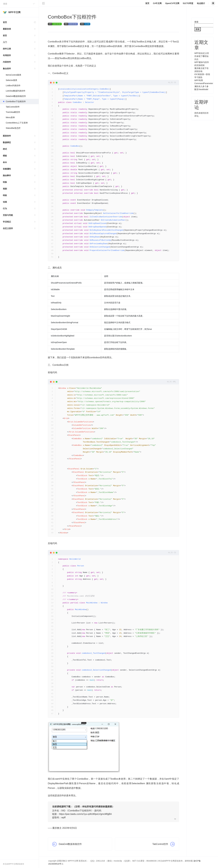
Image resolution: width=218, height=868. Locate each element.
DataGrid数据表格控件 (16, 96)
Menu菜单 (10, 117)
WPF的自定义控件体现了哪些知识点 (202, 56)
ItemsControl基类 (13, 75)
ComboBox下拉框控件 (16, 101)
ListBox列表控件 (13, 86)
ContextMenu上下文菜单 (17, 123)
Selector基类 (11, 80)
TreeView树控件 (13, 112)
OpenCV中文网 (172, 3)
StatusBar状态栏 (13, 128)
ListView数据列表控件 (16, 91)
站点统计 (201, 3)
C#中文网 (157, 3)
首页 (21, 22)
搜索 (196, 22)
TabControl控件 (13, 107)
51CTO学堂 (188, 3)
